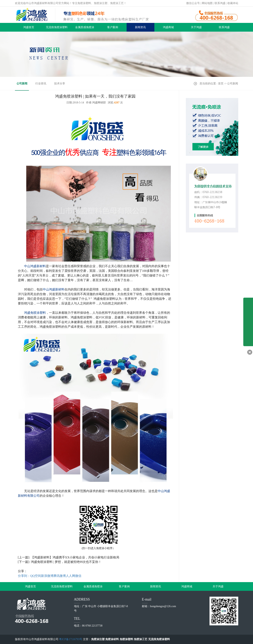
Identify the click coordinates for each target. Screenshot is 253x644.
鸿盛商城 (168, 27)
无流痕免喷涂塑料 (57, 27)
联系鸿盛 (220, 3)
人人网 (70, 576)
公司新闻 (22, 84)
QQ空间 (36, 576)
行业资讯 (41, 84)
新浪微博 (47, 576)
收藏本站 (233, 3)
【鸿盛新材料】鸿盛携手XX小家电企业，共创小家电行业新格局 (75, 557)
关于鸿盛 (196, 27)
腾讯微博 (60, 576)
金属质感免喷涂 (85, 27)
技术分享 (60, 84)
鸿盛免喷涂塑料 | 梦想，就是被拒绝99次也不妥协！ (66, 562)
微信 (78, 576)
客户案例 (113, 27)
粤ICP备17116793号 (71, 639)
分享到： (24, 576)
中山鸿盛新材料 (35, 266)
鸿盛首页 (29, 27)
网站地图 (207, 3)
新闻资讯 (140, 27)
